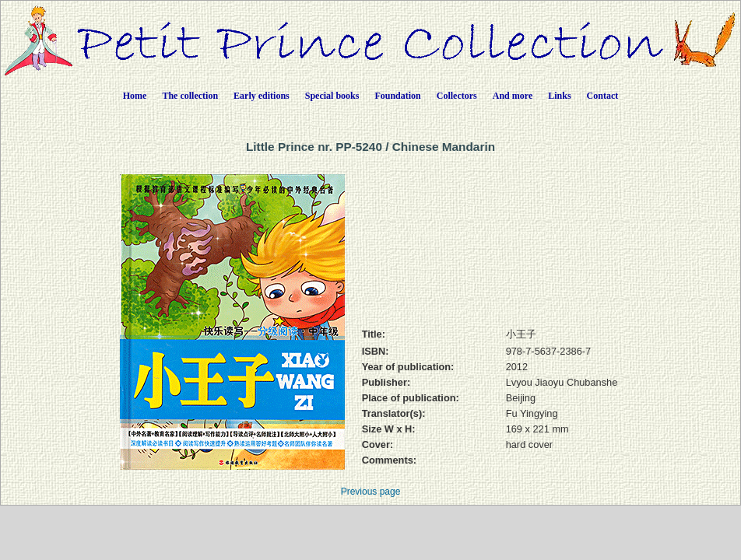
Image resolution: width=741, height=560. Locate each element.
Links (559, 96)
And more (513, 96)
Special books (332, 96)
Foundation (397, 96)
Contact (603, 96)
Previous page (371, 492)
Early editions (262, 96)
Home (135, 96)
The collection (190, 96)
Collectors (457, 96)
